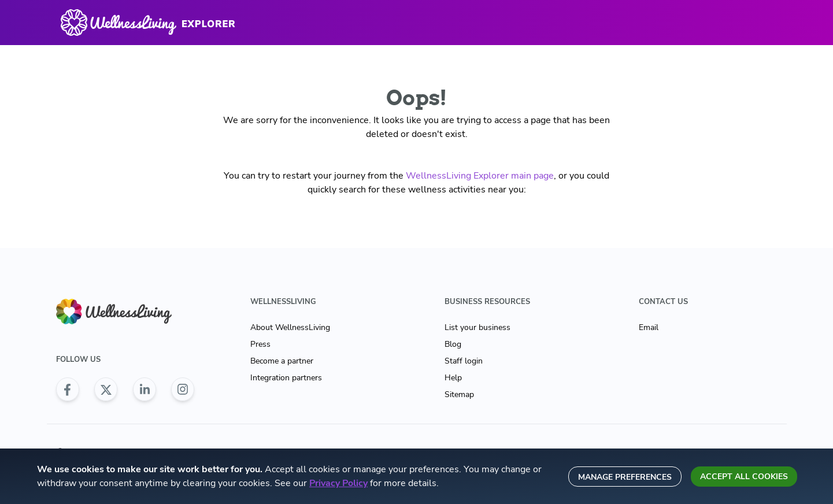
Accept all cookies (744, 477)
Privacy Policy (338, 483)
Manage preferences (625, 477)
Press (260, 344)
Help (453, 378)
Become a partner (282, 361)
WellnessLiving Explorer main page (480, 176)
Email (649, 327)
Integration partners (286, 378)
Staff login (464, 361)
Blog (453, 344)
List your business (477, 327)
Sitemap (459, 394)
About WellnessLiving (290, 327)
